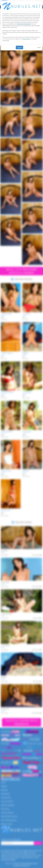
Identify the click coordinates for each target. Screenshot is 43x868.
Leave (39, 47)
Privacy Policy (26, 39)
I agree (19, 47)
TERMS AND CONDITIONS (24, 24)
